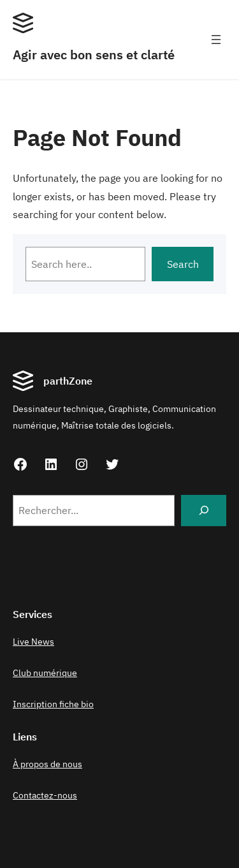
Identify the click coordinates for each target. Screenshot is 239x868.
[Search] (204, 511)
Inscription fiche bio (53, 704)
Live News (33, 642)
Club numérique (45, 673)
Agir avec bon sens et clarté (94, 55)
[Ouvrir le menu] (216, 40)
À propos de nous (47, 764)
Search (183, 264)
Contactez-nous (45, 795)
